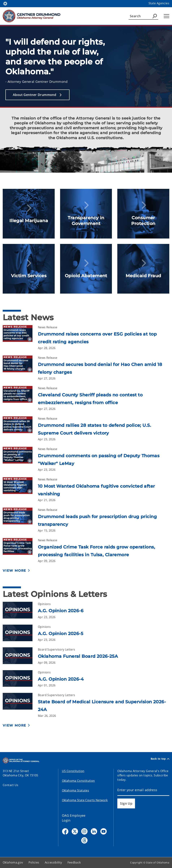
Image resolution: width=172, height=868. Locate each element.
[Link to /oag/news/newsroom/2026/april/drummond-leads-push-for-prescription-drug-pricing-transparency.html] (20, 520)
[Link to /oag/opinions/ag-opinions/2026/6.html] (20, 610)
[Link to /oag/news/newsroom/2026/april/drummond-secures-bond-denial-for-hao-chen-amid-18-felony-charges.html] (20, 368)
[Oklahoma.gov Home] (5, 3)
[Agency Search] (155, 16)
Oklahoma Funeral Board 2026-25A (78, 656)
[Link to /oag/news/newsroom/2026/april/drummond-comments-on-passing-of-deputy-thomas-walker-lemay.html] (20, 459)
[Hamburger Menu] (166, 16)
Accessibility (53, 862)
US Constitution (73, 771)
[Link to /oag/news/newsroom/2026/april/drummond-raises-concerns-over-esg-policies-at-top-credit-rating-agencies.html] (20, 338)
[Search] (143, 16)
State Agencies (159, 3)
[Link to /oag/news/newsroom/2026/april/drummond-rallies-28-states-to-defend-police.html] (20, 429)
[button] (37, 95)
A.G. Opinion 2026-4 (61, 679)
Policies (34, 862)
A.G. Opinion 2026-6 (61, 611)
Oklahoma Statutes (75, 790)
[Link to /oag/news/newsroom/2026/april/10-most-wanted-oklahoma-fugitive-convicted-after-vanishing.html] (20, 490)
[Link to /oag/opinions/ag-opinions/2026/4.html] (20, 679)
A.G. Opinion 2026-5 (61, 634)
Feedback (74, 862)
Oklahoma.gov (13, 862)
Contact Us (11, 785)
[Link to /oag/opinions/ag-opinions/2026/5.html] (20, 633)
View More (14, 571)
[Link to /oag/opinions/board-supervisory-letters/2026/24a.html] (20, 705)
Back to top (160, 759)
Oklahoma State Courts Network (85, 800)
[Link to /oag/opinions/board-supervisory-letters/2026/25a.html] (20, 656)
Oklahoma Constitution (78, 781)
